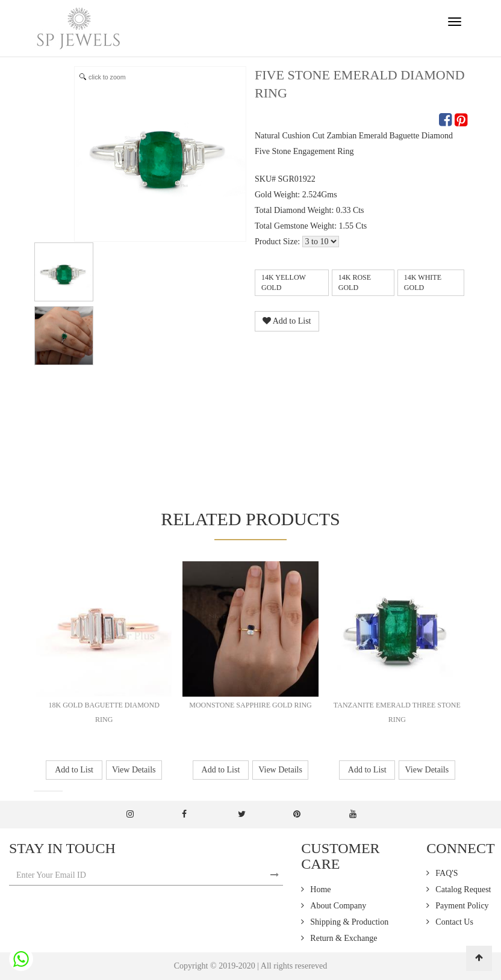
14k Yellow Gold (284, 282)
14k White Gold (423, 282)
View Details (134, 770)
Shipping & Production (349, 922)
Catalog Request (463, 889)
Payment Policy (462, 906)
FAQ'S (447, 873)
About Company (338, 906)
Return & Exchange (344, 938)
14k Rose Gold (355, 282)
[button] (37, 791)
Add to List (287, 321)
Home (320, 889)
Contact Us (454, 922)
